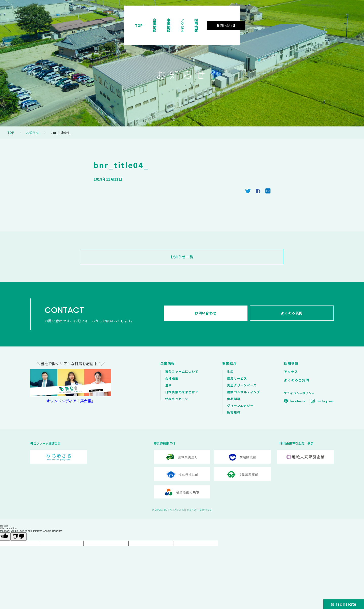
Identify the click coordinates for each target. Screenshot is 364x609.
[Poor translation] (18, 537)
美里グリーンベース (242, 385)
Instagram (325, 401)
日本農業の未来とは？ (182, 392)
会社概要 (172, 378)
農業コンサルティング (244, 392)
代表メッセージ (177, 399)
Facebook (298, 401)
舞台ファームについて (182, 371)
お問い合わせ (328, 19)
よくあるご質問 (297, 380)
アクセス (268, 19)
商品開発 (234, 399)
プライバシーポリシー (299, 393)
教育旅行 (234, 412)
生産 (230, 371)
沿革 (168, 385)
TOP (197, 19)
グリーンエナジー (240, 406)
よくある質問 (293, 314)
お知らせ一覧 (182, 257)
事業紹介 (229, 363)
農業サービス (237, 378)
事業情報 (244, 19)
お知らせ (33, 132)
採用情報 (293, 19)
